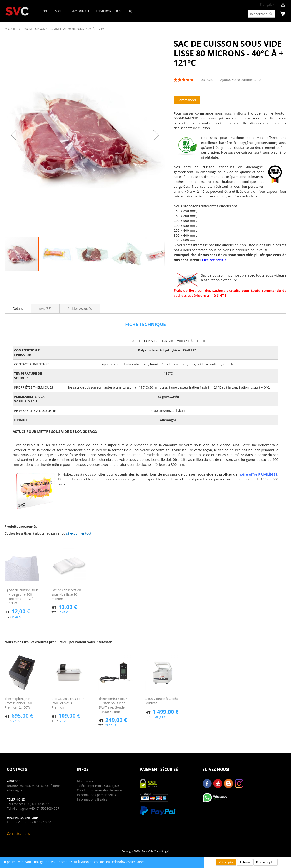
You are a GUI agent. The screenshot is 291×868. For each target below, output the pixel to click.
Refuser (245, 862)
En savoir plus (266, 862)
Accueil (10, 29)
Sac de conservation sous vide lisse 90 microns (66, 594)
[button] (268, 5)
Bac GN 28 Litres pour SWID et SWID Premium (68, 703)
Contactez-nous (18, 833)
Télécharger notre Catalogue (98, 786)
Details (18, 309)
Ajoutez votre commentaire (240, 80)
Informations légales (92, 799)
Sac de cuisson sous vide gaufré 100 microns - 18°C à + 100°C (24, 597)
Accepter (227, 862)
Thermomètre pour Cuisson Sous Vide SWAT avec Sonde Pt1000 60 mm (113, 705)
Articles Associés (80, 309)
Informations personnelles (96, 795)
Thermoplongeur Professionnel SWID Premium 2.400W (19, 703)
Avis (45, 309)
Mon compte (86, 781)
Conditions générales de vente (99, 790)
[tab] (18, 308)
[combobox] (261, 14)
